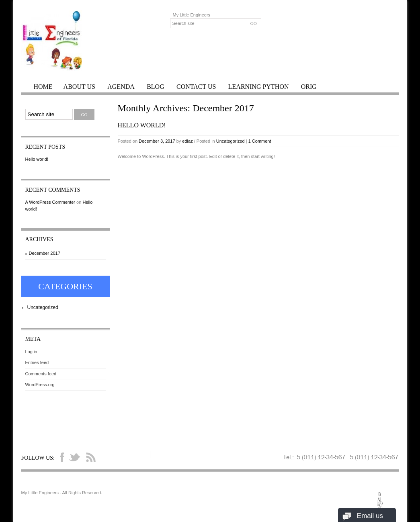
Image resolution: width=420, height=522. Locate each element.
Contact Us (196, 87)
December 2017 (45, 253)
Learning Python (259, 87)
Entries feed (37, 362)
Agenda (121, 87)
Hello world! (142, 125)
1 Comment (260, 141)
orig (309, 87)
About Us (79, 87)
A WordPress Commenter (50, 202)
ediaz (187, 141)
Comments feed (41, 374)
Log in (31, 352)
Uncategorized (230, 141)
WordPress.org (40, 385)
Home (43, 87)
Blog (156, 87)
